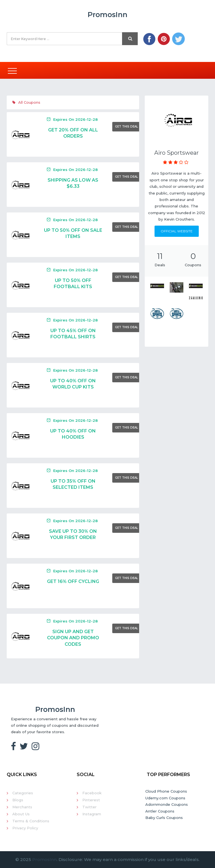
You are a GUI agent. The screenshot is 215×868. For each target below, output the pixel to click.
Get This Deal (127, 127)
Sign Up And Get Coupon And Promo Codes (73, 638)
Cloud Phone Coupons (166, 791)
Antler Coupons (160, 811)
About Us (21, 814)
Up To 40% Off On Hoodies (73, 434)
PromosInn (44, 859)
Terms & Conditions (31, 821)
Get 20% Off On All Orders (73, 133)
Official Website (177, 231)
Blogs (18, 800)
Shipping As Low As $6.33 (73, 183)
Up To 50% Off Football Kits (73, 283)
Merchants (22, 807)
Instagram (92, 814)
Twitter (89, 807)
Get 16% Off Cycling (73, 581)
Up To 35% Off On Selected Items (73, 484)
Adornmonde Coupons (167, 804)
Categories (23, 793)
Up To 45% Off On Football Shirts (73, 334)
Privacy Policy (25, 828)
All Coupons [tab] (26, 102)
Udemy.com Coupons (165, 798)
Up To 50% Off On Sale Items (73, 233)
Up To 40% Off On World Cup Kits (73, 384)
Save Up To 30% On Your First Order (73, 534)
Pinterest (91, 800)
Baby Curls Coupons (164, 818)
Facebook (92, 793)
